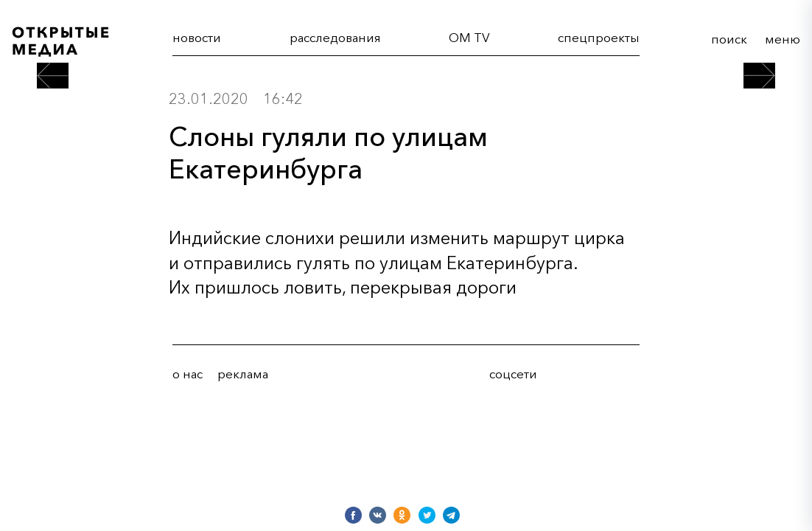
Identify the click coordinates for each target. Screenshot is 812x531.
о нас (188, 374)
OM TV (469, 38)
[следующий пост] (759, 76)
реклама (243, 374)
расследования (335, 38)
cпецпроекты (599, 38)
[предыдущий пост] (53, 76)
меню (783, 39)
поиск (729, 39)
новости (197, 38)
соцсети (513, 374)
